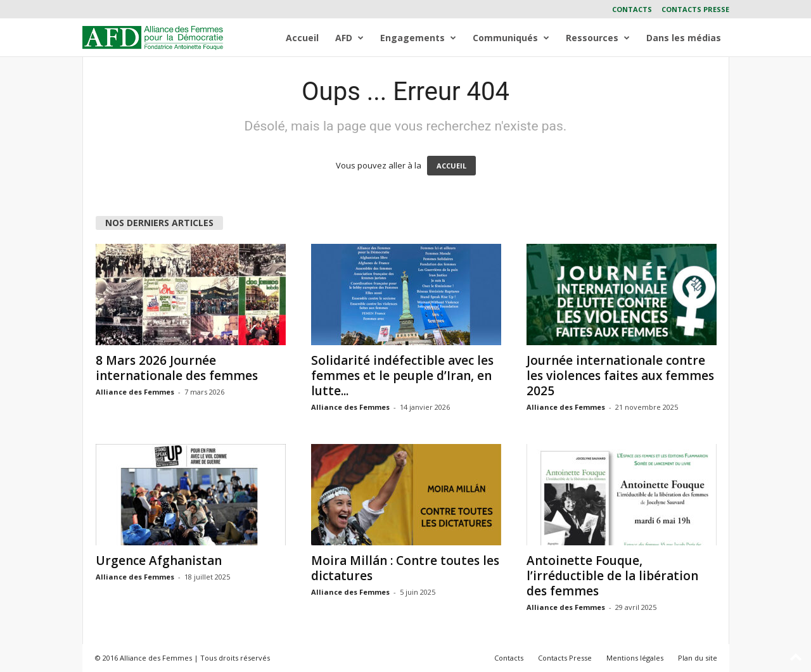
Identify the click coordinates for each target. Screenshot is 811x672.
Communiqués (511, 38)
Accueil (302, 38)
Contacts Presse (695, 9)
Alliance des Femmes (135, 392)
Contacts (632, 9)
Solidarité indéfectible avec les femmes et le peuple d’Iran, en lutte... (402, 376)
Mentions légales (635, 658)
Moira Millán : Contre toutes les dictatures (405, 568)
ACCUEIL (451, 166)
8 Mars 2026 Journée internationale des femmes (177, 368)
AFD (349, 38)
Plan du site (698, 658)
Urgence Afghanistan (159, 561)
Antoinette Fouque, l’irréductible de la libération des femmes (612, 576)
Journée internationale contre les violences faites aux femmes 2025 (620, 376)
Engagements (418, 38)
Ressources (598, 38)
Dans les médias (684, 38)
